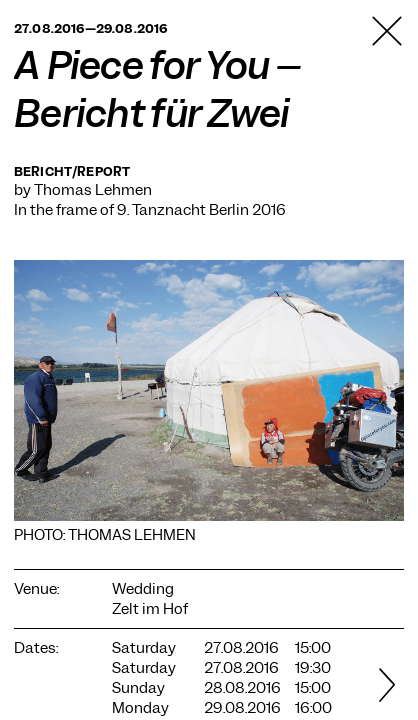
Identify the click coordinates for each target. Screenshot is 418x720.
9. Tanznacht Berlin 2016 (201, 210)
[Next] (387, 687)
